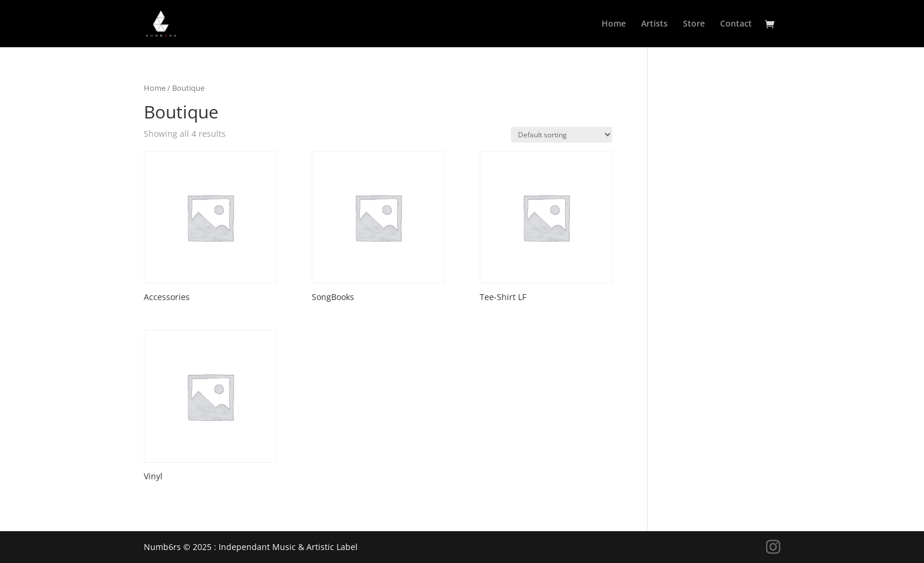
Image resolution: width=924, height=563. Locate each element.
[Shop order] (562, 135)
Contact (736, 24)
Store (694, 24)
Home (614, 24)
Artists (654, 24)
